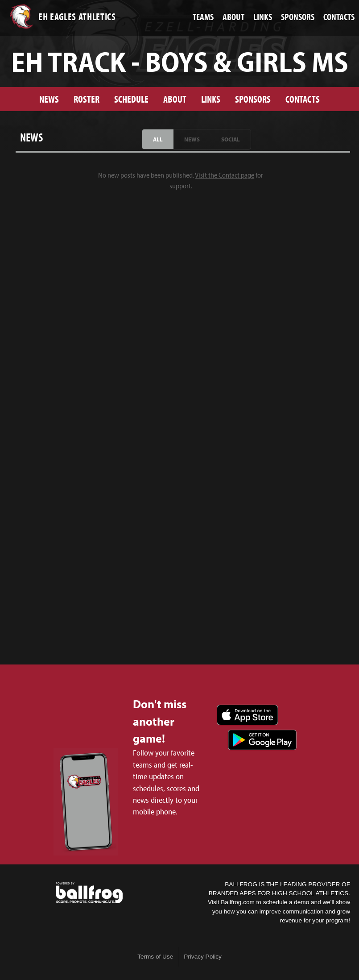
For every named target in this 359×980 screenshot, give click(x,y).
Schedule (131, 99)
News (49, 99)
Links (211, 99)
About (175, 99)
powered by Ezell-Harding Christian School (89, 893)
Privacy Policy (203, 957)
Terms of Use (155, 957)
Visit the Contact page (225, 175)
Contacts (303, 99)
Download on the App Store (248, 715)
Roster (87, 99)
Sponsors (253, 99)
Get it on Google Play (262, 740)
